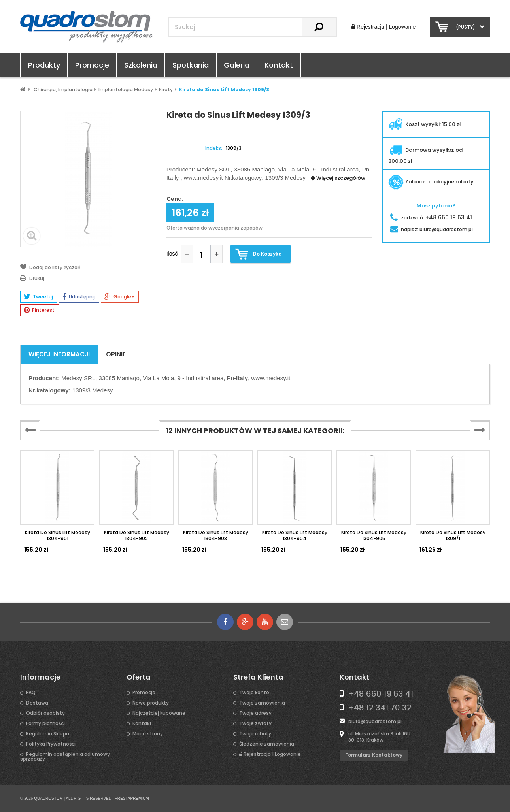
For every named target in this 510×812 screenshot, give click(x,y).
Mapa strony (148, 734)
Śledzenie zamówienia (267, 744)
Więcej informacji (59, 354)
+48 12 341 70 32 (380, 708)
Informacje (40, 677)
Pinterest (39, 310)
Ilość (172, 254)
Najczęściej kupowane (159, 713)
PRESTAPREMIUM (132, 798)
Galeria (237, 65)
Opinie (116, 354)
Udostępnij (79, 297)
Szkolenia (141, 65)
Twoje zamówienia (262, 703)
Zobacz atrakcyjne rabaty (431, 182)
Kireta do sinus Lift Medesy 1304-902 (137, 535)
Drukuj (32, 278)
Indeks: (214, 148)
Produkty (44, 65)
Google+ (119, 297)
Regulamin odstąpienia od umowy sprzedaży (65, 757)
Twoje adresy (255, 713)
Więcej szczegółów (338, 178)
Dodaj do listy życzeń (50, 267)
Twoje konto (254, 693)
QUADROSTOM (48, 798)
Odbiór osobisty (45, 713)
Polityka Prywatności (51, 744)
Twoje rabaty (255, 734)
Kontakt (279, 65)
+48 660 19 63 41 (381, 694)
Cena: (175, 199)
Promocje (92, 65)
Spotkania (191, 65)
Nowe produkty (151, 703)
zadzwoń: (431, 218)
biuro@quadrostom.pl (375, 721)
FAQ (31, 693)
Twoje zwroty (255, 723)
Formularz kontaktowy (374, 755)
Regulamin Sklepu (48, 734)
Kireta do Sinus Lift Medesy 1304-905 (374, 535)
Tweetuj (38, 297)
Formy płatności (45, 723)
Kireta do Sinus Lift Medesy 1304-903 (216, 535)
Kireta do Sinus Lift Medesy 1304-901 (58, 535)
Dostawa (37, 703)
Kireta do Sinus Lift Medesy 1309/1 (453, 535)
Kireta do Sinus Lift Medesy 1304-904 (295, 535)
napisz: (432, 229)
